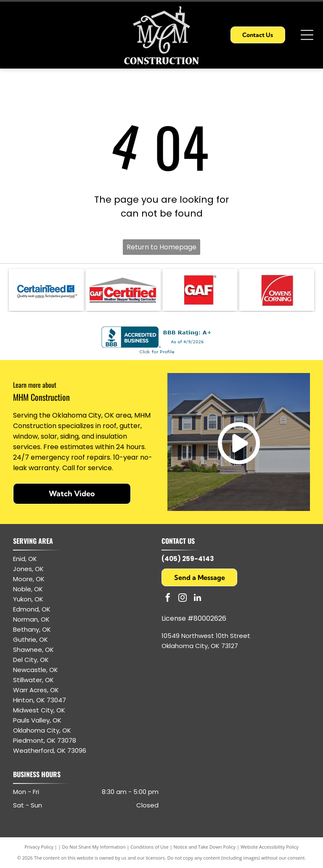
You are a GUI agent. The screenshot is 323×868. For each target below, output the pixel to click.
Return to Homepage (161, 247)
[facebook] (168, 599)
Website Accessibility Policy (270, 847)
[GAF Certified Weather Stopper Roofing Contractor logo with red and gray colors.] (123, 290)
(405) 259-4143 (188, 559)
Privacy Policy (39, 847)
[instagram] (183, 599)
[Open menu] (307, 35)
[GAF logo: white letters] (200, 290)
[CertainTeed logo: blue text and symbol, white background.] (46, 290)
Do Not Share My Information (94, 847)
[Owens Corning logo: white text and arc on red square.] (277, 290)
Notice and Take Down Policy (205, 847)
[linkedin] (197, 599)
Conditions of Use (150, 847)
